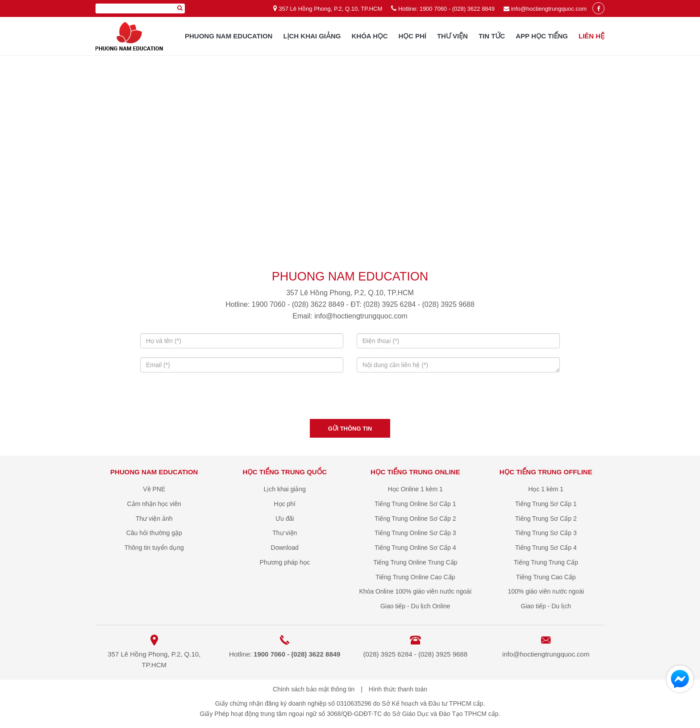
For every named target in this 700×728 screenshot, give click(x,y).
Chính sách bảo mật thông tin (314, 689)
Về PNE (154, 489)
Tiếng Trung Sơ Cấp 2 (546, 519)
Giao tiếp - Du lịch (546, 606)
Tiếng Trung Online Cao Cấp (415, 577)
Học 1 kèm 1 (546, 489)
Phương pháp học (285, 562)
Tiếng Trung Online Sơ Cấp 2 (415, 519)
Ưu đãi (285, 519)
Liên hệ (592, 36)
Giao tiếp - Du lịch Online (415, 606)
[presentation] (350, 398)
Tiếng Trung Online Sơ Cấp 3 (415, 533)
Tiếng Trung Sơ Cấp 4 (546, 548)
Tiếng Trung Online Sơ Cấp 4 (415, 548)
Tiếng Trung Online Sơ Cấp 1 (415, 504)
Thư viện (452, 36)
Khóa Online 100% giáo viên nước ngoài (415, 591)
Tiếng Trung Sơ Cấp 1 (546, 504)
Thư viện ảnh (154, 519)
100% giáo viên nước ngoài (546, 591)
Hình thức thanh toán (398, 689)
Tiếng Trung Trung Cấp (546, 562)
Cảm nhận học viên (154, 504)
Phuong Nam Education (229, 36)
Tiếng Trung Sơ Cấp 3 (546, 533)
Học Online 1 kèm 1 (415, 489)
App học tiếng (542, 36)
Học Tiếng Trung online (415, 472)
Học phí (412, 36)
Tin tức (492, 36)
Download (285, 548)
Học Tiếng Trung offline (546, 472)
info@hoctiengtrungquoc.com (549, 9)
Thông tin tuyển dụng (154, 548)
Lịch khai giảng (312, 36)
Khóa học (370, 36)
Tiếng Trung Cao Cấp (546, 577)
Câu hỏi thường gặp (154, 533)
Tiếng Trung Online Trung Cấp (415, 562)
